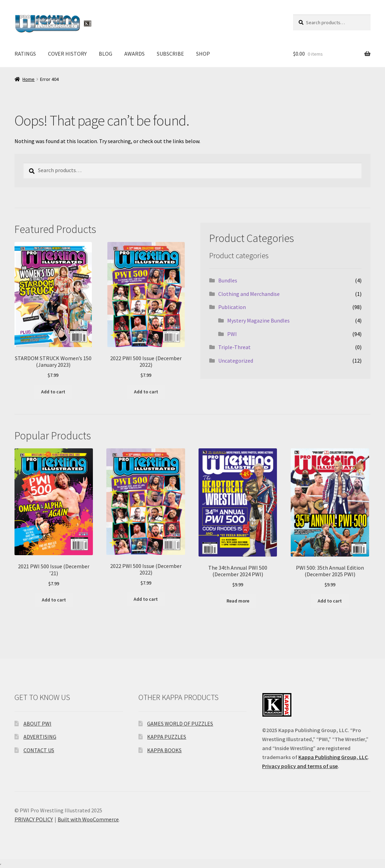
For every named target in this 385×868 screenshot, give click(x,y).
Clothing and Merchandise (249, 294)
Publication (232, 307)
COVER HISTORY (67, 54)
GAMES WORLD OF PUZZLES (180, 724)
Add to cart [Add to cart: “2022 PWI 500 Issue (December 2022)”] (146, 392)
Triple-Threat (234, 347)
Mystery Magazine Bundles (258, 320)
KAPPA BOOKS (164, 750)
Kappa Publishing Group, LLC (333, 757)
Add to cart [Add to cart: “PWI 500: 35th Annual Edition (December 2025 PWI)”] (330, 601)
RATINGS (25, 54)
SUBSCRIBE (170, 54)
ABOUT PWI (37, 724)
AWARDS (134, 54)
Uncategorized (236, 361)
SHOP (203, 54)
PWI (232, 334)
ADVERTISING (40, 737)
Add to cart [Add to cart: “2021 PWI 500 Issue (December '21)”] (54, 600)
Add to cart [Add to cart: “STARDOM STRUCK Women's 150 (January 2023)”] (53, 392)
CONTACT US (39, 750)
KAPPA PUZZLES (167, 737)
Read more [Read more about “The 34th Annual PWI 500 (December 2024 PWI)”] (238, 601)
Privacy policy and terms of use (300, 766)
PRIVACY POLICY (34, 819)
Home (28, 79)
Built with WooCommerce (88, 819)
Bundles (228, 280)
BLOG (105, 54)
